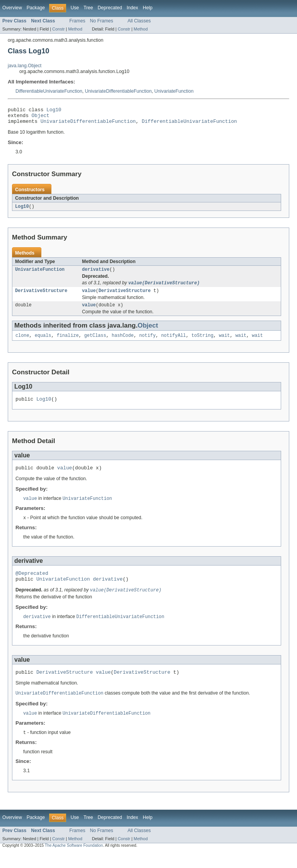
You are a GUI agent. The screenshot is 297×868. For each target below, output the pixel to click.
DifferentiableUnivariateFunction (49, 91)
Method (75, 29)
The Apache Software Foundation (74, 861)
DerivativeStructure (41, 296)
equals (43, 343)
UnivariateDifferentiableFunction (119, 91)
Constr (58, 29)
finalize (68, 343)
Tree (88, 8)
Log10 (54, 110)
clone (22, 343)
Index (132, 8)
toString (202, 343)
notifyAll (174, 343)
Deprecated (110, 8)
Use (75, 8)
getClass (95, 343)
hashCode (123, 343)
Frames (77, 21)
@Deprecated (32, 584)
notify (148, 343)
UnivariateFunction (174, 91)
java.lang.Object (25, 66)
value (89, 296)
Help (148, 8)
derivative (96, 274)
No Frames (102, 21)
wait (224, 343)
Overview (12, 8)
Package (36, 8)
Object (41, 117)
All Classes (139, 21)
